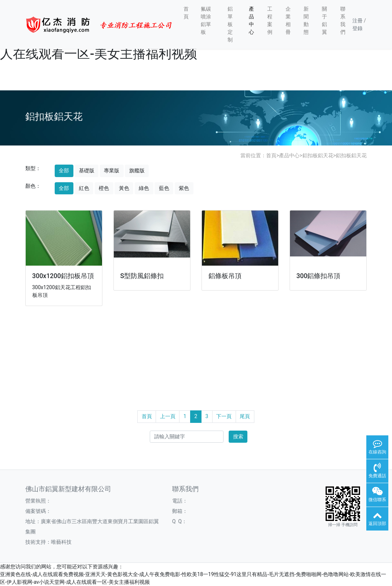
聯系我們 (343, 20)
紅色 (84, 188)
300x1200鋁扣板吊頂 (63, 276)
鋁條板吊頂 (225, 276)
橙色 (104, 188)
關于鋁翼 (324, 20)
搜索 (238, 436)
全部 (64, 170)
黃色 (124, 188)
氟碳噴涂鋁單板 (206, 20)
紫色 (184, 188)
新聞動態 (306, 20)
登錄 (357, 28)
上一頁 (168, 416)
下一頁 (224, 416)
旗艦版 (137, 170)
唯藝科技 (61, 542)
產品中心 (251, 20)
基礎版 (87, 170)
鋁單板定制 (230, 24)
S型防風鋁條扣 (142, 276)
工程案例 (270, 20)
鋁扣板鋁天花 (318, 155)
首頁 (186, 13)
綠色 (144, 188)
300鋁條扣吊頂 (319, 276)
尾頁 (245, 416)
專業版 (112, 170)
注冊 (357, 21)
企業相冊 (288, 20)
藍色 (164, 188)
